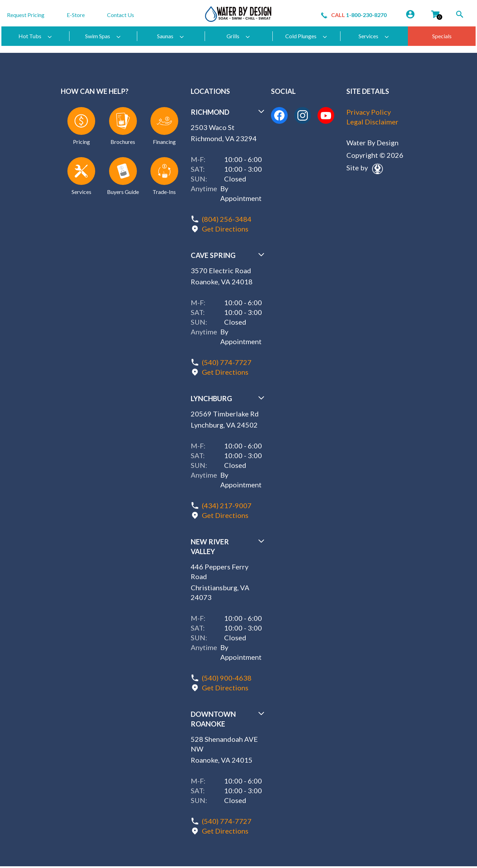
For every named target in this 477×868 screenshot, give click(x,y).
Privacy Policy (369, 112)
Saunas (171, 36)
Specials (442, 36)
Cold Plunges (306, 36)
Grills (238, 36)
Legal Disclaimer (372, 122)
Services (374, 36)
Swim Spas (103, 36)
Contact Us (121, 15)
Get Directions (225, 229)
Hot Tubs (35, 36)
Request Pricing (26, 15)
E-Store (76, 15)
